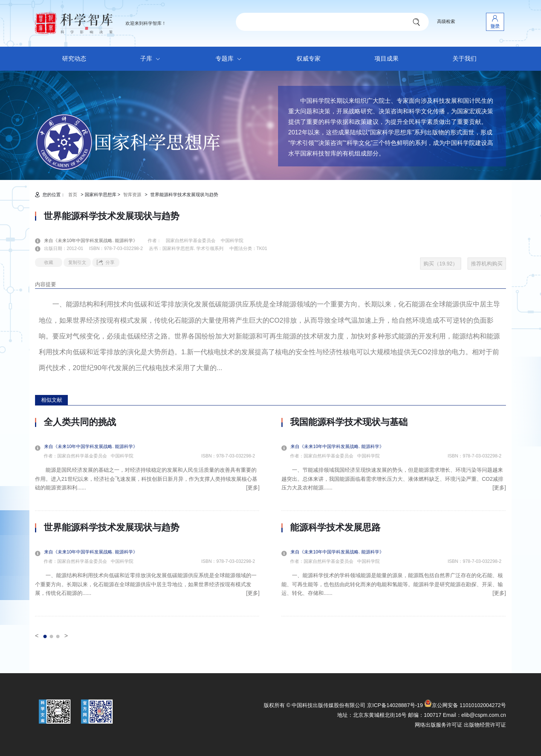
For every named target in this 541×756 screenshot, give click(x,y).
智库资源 (132, 195)
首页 (73, 195)
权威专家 (309, 59)
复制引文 (77, 262)
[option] (147, 517)
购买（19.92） (441, 264)
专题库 (230, 59)
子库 (152, 59)
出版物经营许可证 (485, 725)
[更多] (253, 488)
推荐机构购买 (487, 264)
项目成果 (387, 59)
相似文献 (52, 400)
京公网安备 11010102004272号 (465, 705)
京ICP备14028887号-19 (395, 705)
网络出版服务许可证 (439, 725)
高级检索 (446, 21)
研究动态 (74, 59)
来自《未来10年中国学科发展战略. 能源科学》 (95, 241)
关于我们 (465, 59)
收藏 (49, 262)
